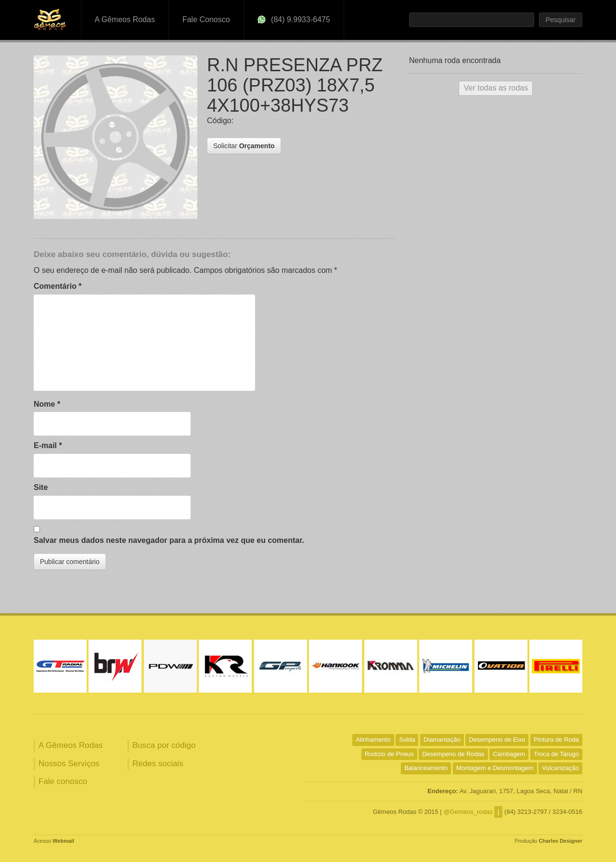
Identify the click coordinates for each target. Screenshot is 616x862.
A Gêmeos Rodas (125, 19)
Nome (47, 404)
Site (41, 487)
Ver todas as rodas (496, 88)
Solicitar (244, 146)
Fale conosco (63, 781)
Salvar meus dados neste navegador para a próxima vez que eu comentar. (169, 540)
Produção (548, 841)
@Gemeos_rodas (468, 812)
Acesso (54, 841)
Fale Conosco (206, 19)
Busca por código (164, 745)
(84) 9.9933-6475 (294, 19)
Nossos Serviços (69, 764)
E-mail (48, 445)
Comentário (58, 286)
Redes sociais (158, 764)
